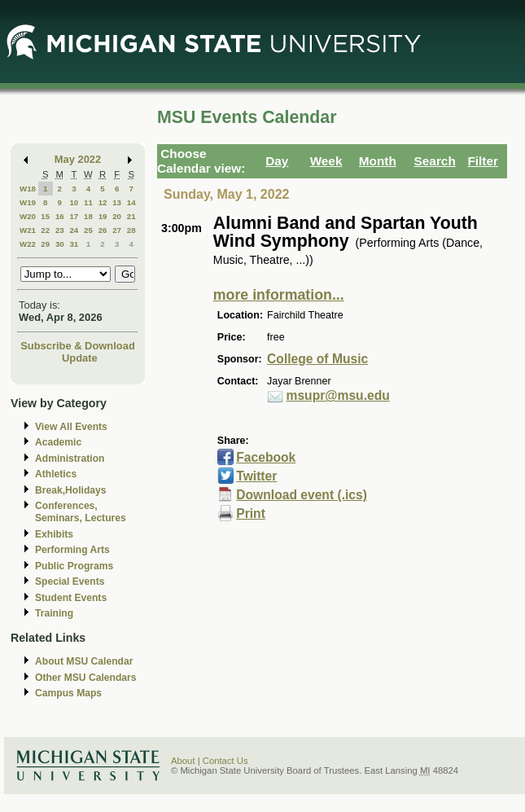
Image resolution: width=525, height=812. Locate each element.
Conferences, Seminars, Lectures (81, 512)
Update (80, 358)
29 (45, 244)
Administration (70, 459)
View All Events (71, 427)
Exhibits (54, 534)
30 (60, 244)
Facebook (266, 457)
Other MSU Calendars (86, 678)
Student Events (71, 598)
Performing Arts (72, 550)
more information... (279, 295)
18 (88, 216)
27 (117, 230)
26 (103, 230)
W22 (28, 244)
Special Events (70, 582)
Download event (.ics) (302, 495)
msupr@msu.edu (338, 395)
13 (117, 202)
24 (74, 230)
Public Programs (74, 566)
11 (88, 202)
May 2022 (78, 159)
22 (45, 230)
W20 (28, 216)
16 (60, 216)
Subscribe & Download (78, 346)
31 (74, 244)
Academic (58, 442)
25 (88, 230)
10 (74, 202)
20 (117, 216)
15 (45, 216)
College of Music (317, 359)
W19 (28, 202)
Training (54, 613)
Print (251, 514)
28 (131, 230)
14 (131, 202)
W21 (28, 230)
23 (60, 230)
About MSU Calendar (84, 661)
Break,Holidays (71, 490)
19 (103, 216)
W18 (28, 189)
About (183, 761)
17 (74, 216)
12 (103, 202)
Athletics (56, 474)
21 (131, 216)
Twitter (256, 476)
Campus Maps (68, 693)
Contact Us (225, 761)
